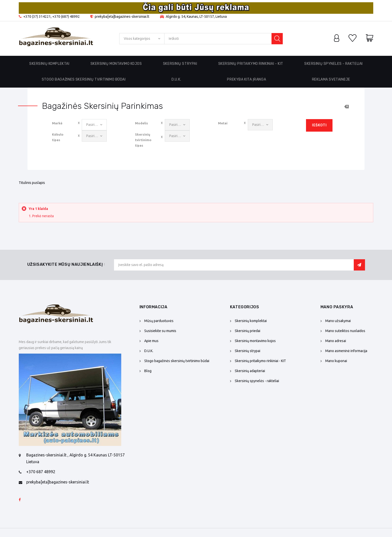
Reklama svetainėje (331, 79)
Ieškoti (319, 125)
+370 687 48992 (41, 472)
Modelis (141, 123)
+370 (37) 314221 (37, 17)
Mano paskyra (337, 307)
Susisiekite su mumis (160, 331)
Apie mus (151, 341)
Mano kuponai (336, 361)
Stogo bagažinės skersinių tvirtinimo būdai (84, 79)
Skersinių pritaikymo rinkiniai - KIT (260, 361)
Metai (223, 123)
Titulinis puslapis (32, 183)
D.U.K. (176, 79)
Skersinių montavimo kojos (255, 341)
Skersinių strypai (247, 351)
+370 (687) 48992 (66, 17)
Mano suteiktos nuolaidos (345, 331)
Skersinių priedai (247, 331)
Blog (148, 371)
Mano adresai (336, 341)
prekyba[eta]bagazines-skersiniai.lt (58, 482)
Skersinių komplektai (251, 321)
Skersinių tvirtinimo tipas (143, 140)
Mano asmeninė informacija (346, 351)
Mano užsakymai (338, 321)
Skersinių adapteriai (250, 371)
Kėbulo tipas (58, 137)
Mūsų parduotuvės (159, 321)
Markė (57, 123)
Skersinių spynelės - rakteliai (257, 381)
